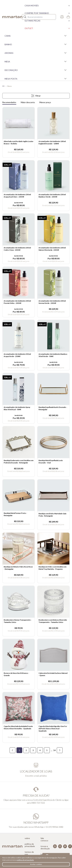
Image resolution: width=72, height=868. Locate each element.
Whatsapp (55, 846)
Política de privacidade (30, 845)
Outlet (47, 28)
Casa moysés (47, 6)
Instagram (60, 846)
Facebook (70, 846)
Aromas (36, 53)
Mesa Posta (36, 79)
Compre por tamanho (47, 13)
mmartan (12, 17)
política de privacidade (25, 860)
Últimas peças (47, 21)
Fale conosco (44, 839)
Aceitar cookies (36, 864)
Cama (36, 36)
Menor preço (45, 102)
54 (55, 750)
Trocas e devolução (45, 847)
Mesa (36, 61)
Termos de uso (29, 853)
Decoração (36, 70)
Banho (36, 44)
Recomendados (9, 102)
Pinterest (65, 846)
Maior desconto (28, 102)
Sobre (27, 838)
